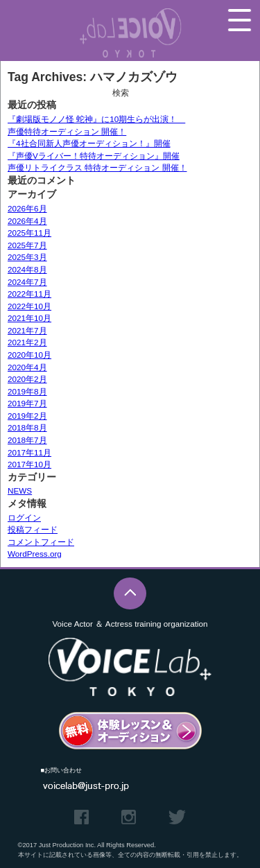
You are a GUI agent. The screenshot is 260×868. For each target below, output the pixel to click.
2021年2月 (27, 342)
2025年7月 (27, 245)
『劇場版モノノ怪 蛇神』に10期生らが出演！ (96, 119)
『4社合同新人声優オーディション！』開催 (89, 143)
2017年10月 (29, 464)
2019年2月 (27, 416)
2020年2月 (27, 379)
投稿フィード (33, 529)
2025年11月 (29, 233)
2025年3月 (27, 257)
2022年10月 (29, 306)
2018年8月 (27, 427)
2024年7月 (27, 282)
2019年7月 (27, 403)
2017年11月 (29, 452)
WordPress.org (35, 554)
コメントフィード (41, 542)
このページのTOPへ (130, 594)
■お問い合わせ (62, 770)
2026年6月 (27, 208)
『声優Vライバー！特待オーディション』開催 (94, 156)
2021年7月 (27, 330)
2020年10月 (29, 355)
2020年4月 (27, 367)
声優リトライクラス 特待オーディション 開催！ (97, 167)
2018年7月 (27, 440)
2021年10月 (29, 318)
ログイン (24, 518)
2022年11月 (29, 294)
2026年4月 (27, 221)
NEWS (20, 491)
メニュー (240, 20)
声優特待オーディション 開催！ (67, 131)
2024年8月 (27, 269)
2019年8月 (27, 391)
